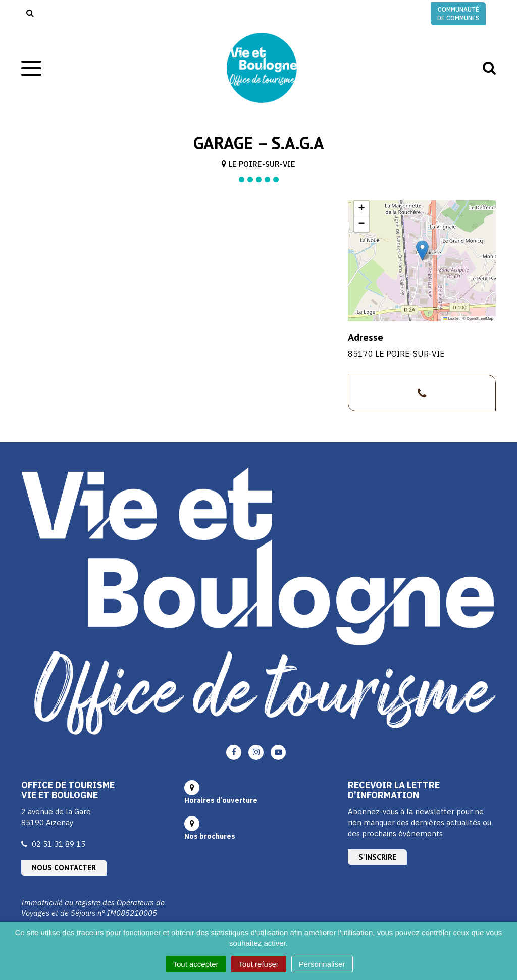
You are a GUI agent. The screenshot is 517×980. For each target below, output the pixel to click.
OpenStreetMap (480, 319)
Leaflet (451, 319)
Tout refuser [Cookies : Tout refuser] (259, 964)
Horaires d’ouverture (221, 800)
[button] (422, 251)
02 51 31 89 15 (59, 844)
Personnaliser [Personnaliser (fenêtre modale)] (322, 964)
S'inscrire (377, 857)
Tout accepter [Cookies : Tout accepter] (196, 964)
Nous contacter (64, 868)
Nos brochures (210, 836)
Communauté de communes (458, 14)
